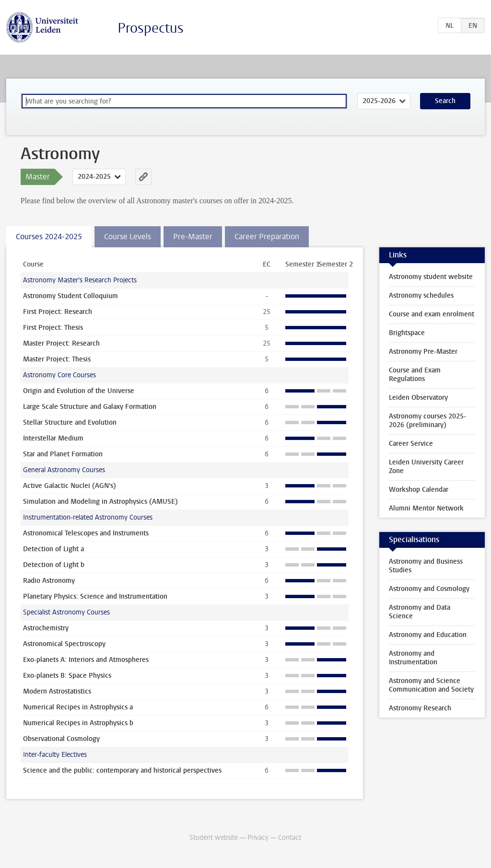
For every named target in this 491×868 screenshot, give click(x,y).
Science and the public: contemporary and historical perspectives (122, 770)
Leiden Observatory (418, 398)
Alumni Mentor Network (426, 508)
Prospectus (151, 28)
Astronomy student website (431, 277)
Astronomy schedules (421, 295)
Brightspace (407, 333)
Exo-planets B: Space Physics (67, 676)
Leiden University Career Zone (426, 467)
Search (445, 101)
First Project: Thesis (53, 328)
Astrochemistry (46, 628)
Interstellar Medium (53, 438)
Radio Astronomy (49, 581)
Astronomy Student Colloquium (70, 296)
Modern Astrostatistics (57, 691)
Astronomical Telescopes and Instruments (86, 533)
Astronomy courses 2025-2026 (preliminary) (427, 421)
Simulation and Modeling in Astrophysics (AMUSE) (100, 502)
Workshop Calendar (419, 490)
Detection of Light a (53, 549)
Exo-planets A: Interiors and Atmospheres (86, 660)
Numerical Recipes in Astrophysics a (78, 707)
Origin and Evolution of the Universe (79, 391)
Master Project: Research (61, 343)
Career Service (411, 444)
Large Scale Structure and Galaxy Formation (90, 407)
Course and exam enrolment (432, 314)
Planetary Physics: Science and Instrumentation (95, 596)
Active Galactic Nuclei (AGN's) (70, 486)
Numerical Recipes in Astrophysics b (78, 723)
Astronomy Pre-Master (423, 352)
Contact (290, 838)
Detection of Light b (54, 565)
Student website (214, 838)
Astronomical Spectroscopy (64, 644)
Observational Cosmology (61, 739)
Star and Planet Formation (63, 454)
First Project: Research (58, 312)
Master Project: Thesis (57, 359)
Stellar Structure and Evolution (70, 422)
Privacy (258, 838)
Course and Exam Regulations (415, 375)
